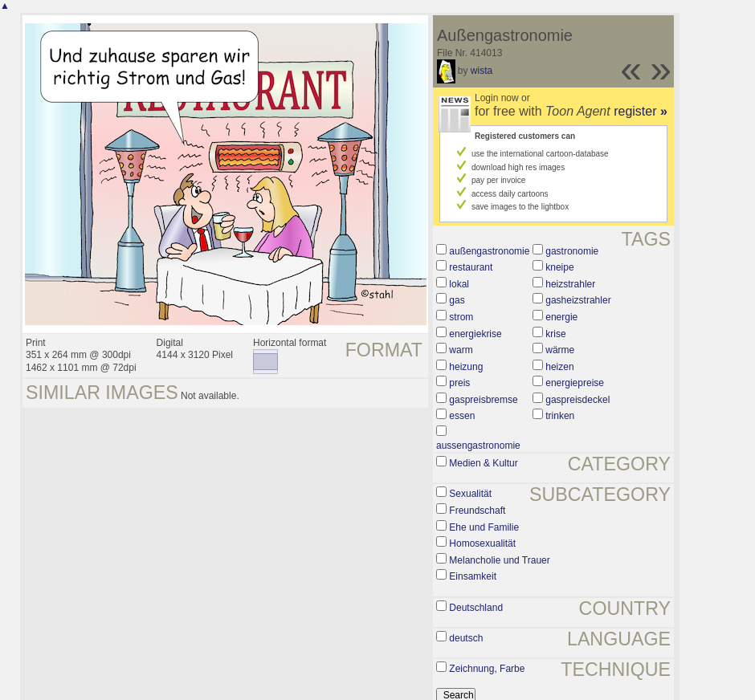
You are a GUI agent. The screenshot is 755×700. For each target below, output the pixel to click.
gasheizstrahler (578, 300)
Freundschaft (477, 511)
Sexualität (470, 494)
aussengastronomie (478, 446)
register (641, 111)
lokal (459, 284)
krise (555, 334)
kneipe (559, 267)
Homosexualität (482, 543)
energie (561, 317)
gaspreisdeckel (577, 400)
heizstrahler (570, 284)
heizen (559, 367)
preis (459, 383)
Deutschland (476, 608)
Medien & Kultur (483, 463)
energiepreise (575, 383)
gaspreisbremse (483, 400)
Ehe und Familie (484, 527)
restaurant (471, 267)
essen (462, 416)
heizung (466, 367)
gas (457, 300)
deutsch (466, 638)
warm (461, 350)
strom (461, 317)
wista (482, 71)
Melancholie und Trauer (499, 560)
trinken (560, 416)
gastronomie (572, 251)
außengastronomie (489, 251)
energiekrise (475, 334)
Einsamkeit (473, 576)
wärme (560, 350)
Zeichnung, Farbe (487, 669)
